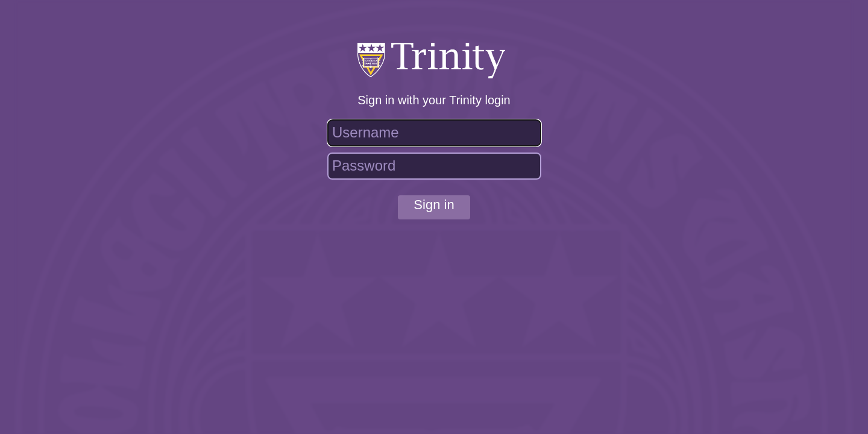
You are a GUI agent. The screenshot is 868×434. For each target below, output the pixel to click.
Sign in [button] (434, 205)
